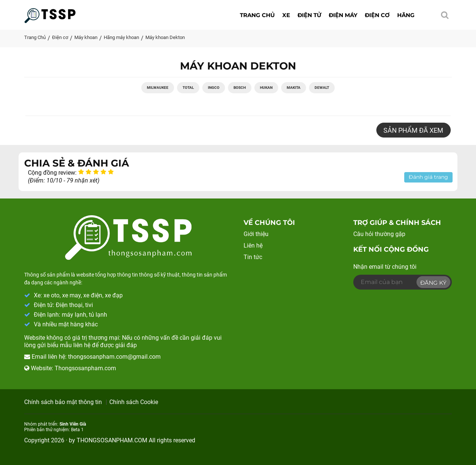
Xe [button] (286, 15)
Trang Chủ (35, 37)
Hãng (406, 15)
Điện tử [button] (309, 15)
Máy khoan (86, 37)
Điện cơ (60, 37)
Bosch (240, 88)
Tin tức (253, 257)
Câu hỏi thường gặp (379, 234)
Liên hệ (253, 246)
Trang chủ (257, 15)
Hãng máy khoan (121, 37)
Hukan (266, 88)
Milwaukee (158, 88)
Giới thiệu (256, 234)
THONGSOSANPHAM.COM (112, 440)
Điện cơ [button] (377, 15)
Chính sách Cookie (134, 402)
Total (188, 88)
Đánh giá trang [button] (428, 177)
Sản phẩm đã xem (413, 131)
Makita (294, 88)
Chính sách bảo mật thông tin (63, 402)
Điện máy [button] (343, 15)
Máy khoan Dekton (165, 37)
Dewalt (322, 88)
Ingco (214, 88)
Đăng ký (433, 283)
